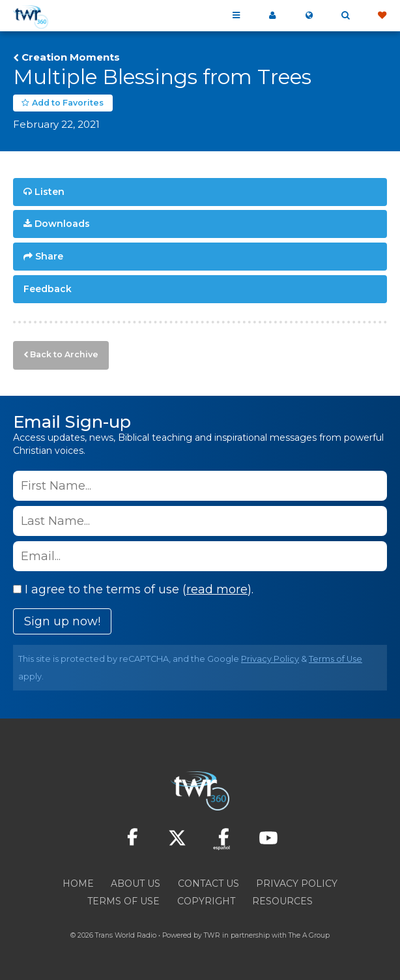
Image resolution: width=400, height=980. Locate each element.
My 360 (272, 16)
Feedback (48, 289)
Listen (50, 192)
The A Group (309, 935)
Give (382, 16)
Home (78, 883)
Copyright (206, 901)
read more (217, 589)
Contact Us (208, 883)
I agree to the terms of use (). (133, 589)
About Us (136, 883)
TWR (212, 935)
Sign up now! (62, 621)
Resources (282, 901)
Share (49, 256)
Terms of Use (336, 659)
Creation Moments (71, 57)
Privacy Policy (270, 659)
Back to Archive (64, 354)
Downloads (62, 224)
